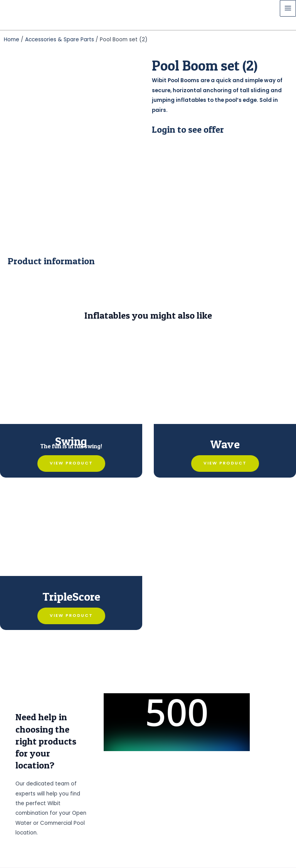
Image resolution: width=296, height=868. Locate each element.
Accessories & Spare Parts (60, 40)
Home (12, 40)
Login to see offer (188, 129)
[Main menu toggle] (288, 8)
